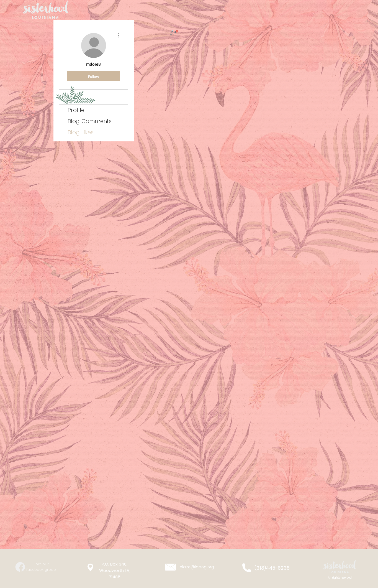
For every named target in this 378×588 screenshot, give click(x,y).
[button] (340, 567)
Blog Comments (90, 121)
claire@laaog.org (197, 567)
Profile (76, 110)
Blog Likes (81, 132)
